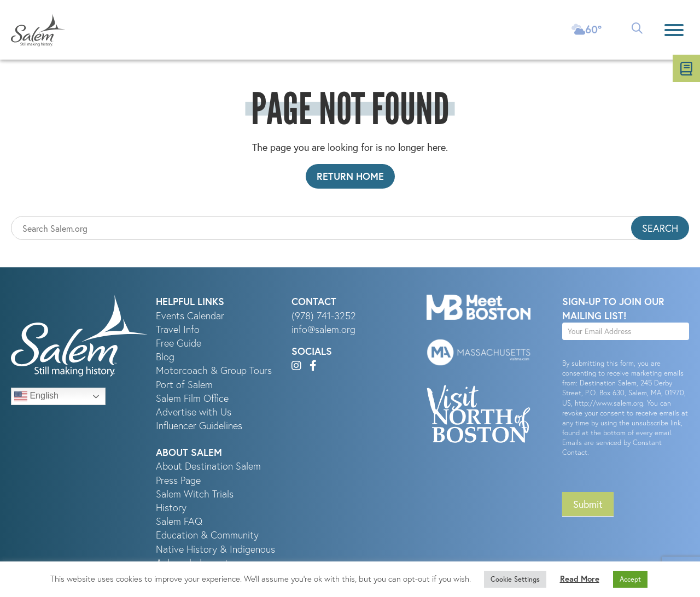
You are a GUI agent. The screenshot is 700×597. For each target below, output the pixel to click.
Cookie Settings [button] (515, 579)
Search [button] (660, 228)
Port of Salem (184, 385)
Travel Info (178, 329)
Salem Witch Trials (195, 494)
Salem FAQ (179, 521)
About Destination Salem (208, 466)
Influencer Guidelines (199, 426)
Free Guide (179, 343)
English (36, 396)
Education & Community (207, 535)
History (171, 508)
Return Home (350, 176)
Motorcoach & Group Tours (214, 370)
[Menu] (674, 30)
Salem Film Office (192, 398)
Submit (588, 504)
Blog (165, 357)
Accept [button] (630, 579)
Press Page (178, 480)
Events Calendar (190, 316)
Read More (580, 579)
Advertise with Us (194, 412)
